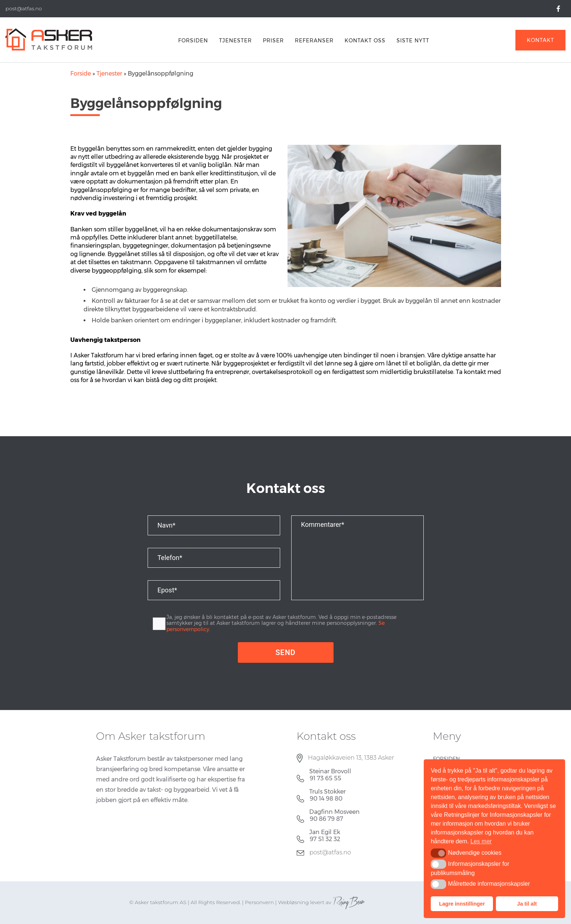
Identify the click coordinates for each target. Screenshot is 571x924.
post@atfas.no (330, 852)
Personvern (259, 902)
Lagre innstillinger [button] (462, 904)
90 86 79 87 (326, 819)
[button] (438, 853)
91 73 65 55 (325, 778)
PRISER (273, 41)
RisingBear (349, 902)
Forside (81, 73)
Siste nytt (413, 41)
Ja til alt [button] (527, 904)
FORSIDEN (193, 41)
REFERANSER (314, 41)
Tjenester (235, 41)
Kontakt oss (365, 41)
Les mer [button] (481, 841)
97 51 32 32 (325, 839)
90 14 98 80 (326, 799)
